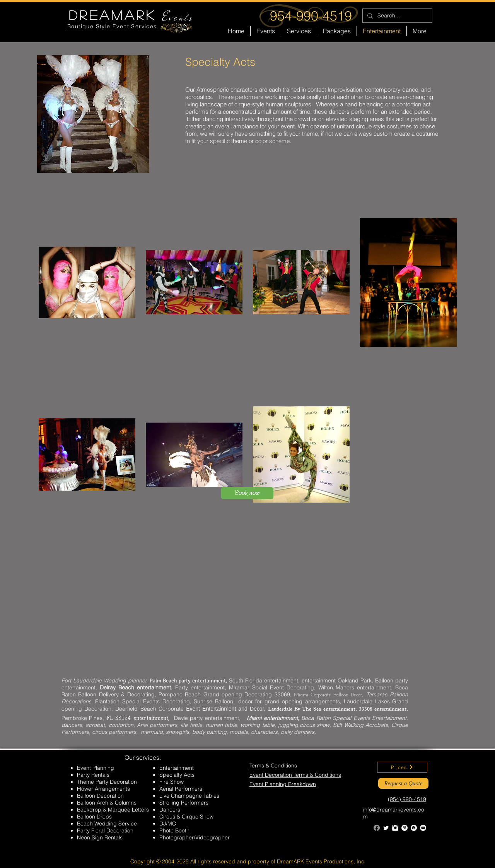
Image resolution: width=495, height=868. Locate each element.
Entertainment (177, 768)
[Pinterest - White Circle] (405, 828)
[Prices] (402, 767)
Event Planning (96, 768)
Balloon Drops (94, 817)
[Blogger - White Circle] (414, 828)
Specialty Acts (177, 775)
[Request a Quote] (403, 783)
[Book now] (247, 493)
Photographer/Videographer (195, 837)
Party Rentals (93, 775)
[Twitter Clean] (386, 828)
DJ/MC (168, 824)
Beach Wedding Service (107, 824)
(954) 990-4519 (407, 799)
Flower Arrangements (103, 789)
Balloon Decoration (100, 796)
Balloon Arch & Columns (107, 803)
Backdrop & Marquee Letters (113, 810)
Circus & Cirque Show (186, 817)
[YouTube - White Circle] (423, 828)
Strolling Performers (184, 803)
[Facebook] (377, 828)
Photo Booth (174, 830)
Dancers (170, 810)
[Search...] (397, 16)
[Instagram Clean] (395, 828)
